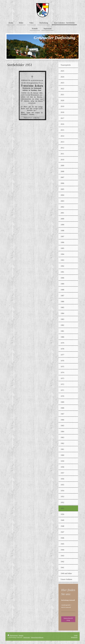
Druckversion (13, 635)
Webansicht (74, 637)
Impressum (27, 637)
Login (76, 635)
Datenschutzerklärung (68, 619)
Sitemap (21, 635)
